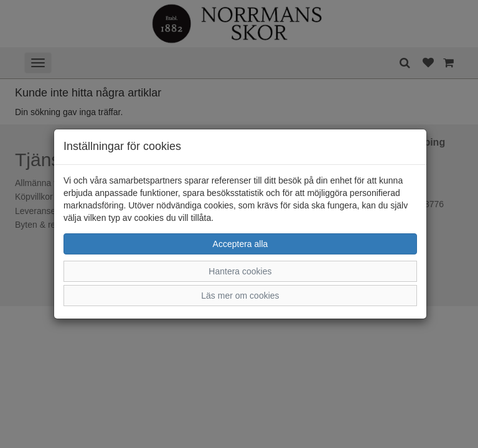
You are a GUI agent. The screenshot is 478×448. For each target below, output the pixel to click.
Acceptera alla (241, 244)
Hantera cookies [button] (240, 271)
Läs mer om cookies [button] (240, 296)
